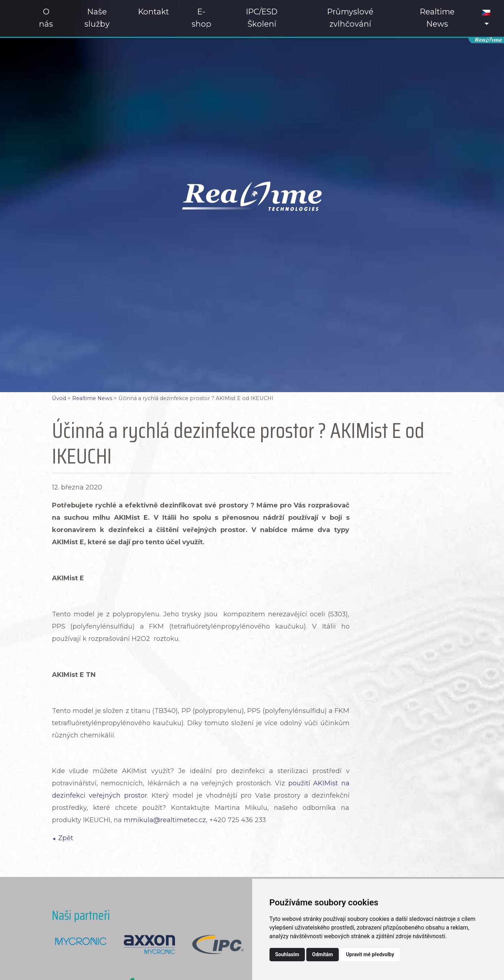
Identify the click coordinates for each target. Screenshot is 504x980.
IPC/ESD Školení (262, 18)
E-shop (201, 18)
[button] (486, 18)
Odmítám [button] (323, 954)
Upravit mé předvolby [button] (370, 954)
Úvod (59, 398)
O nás (46, 18)
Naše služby (97, 18)
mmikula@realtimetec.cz (165, 820)
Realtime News (437, 18)
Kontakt (154, 12)
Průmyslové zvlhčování (350, 18)
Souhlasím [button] (287, 954)
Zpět (66, 838)
